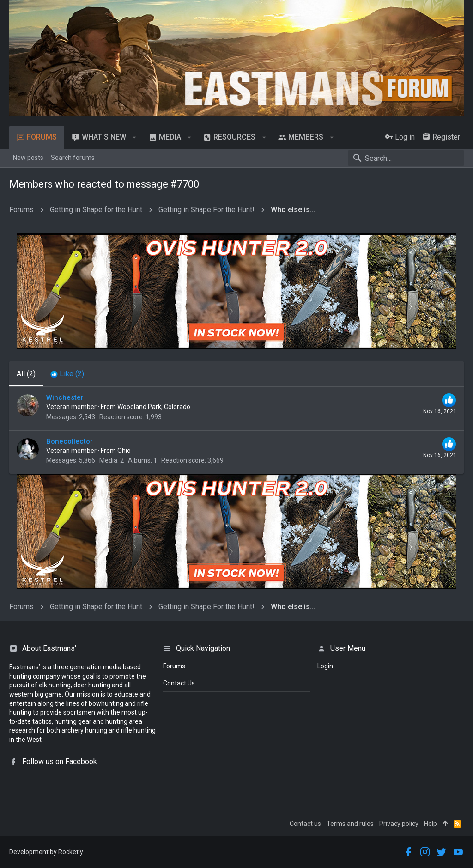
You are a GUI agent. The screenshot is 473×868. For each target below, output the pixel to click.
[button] (135, 137)
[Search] (406, 158)
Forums (174, 666)
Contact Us (179, 683)
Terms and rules (350, 824)
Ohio (124, 451)
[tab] (67, 374)
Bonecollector (70, 441)
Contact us (305, 824)
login (325, 666)
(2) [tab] (26, 374)
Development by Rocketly (46, 852)
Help (431, 824)
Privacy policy (399, 824)
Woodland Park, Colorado (154, 407)
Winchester (65, 397)
